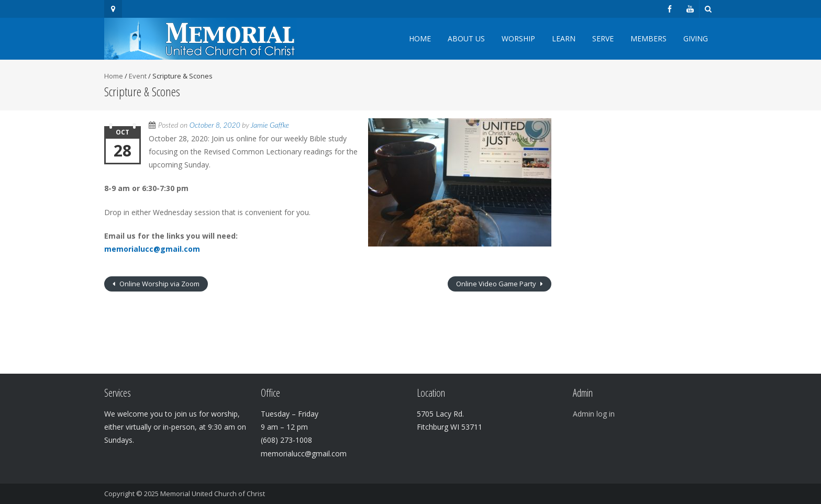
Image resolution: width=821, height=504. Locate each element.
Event (138, 76)
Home (420, 38)
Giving (696, 38)
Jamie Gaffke (270, 125)
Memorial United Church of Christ (213, 494)
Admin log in (594, 414)
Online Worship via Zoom (159, 284)
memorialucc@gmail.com (152, 249)
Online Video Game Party (497, 284)
